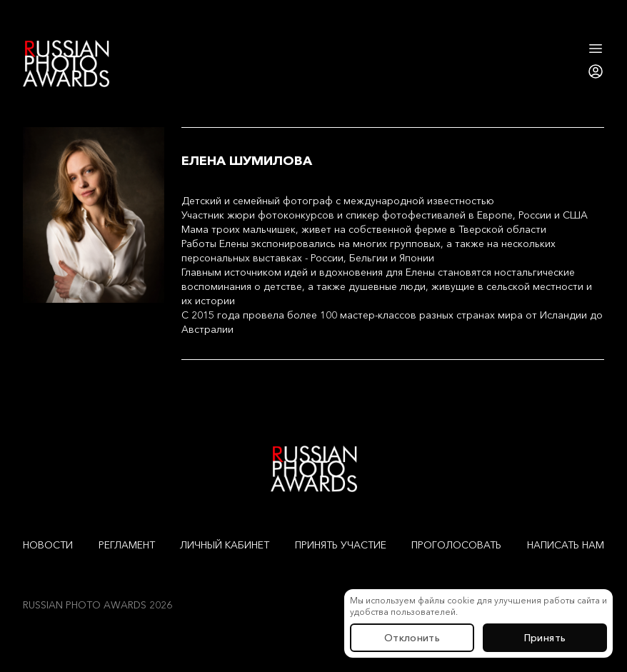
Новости (48, 545)
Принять (545, 638)
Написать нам (566, 545)
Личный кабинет (225, 545)
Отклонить (412, 638)
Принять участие (341, 545)
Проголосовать (456, 545)
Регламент (127, 545)
